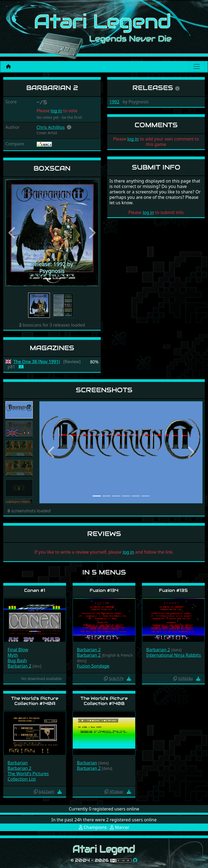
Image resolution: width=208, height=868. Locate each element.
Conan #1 (35, 590)
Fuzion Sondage (93, 666)
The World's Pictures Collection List (28, 776)
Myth (13, 655)
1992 (114, 102)
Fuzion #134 (104, 590)
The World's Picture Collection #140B (104, 701)
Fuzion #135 (173, 590)
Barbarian (18, 763)
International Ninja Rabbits (174, 655)
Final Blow (18, 650)
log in (56, 111)
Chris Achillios (51, 127)
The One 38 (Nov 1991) (37, 362)
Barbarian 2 (19, 666)
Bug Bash (17, 660)
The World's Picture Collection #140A (35, 701)
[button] (69, 127)
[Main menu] (197, 66)
